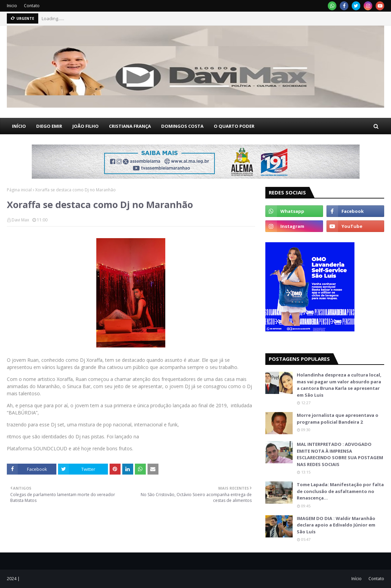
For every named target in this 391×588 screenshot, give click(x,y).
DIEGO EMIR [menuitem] (49, 126)
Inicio (12, 6)
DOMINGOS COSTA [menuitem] (182, 126)
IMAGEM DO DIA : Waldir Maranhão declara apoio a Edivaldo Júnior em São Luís (336, 525)
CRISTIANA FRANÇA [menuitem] (130, 126)
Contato (32, 6)
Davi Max (20, 220)
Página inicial (19, 190)
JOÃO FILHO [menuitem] (86, 126)
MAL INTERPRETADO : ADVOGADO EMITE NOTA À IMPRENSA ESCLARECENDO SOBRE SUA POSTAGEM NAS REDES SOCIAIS (340, 454)
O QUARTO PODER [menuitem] (234, 126)
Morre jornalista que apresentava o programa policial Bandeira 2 (338, 419)
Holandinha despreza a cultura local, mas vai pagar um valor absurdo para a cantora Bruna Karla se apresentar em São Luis (339, 385)
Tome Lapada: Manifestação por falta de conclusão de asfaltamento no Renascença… (340, 491)
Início (357, 579)
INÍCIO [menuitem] (19, 126)
